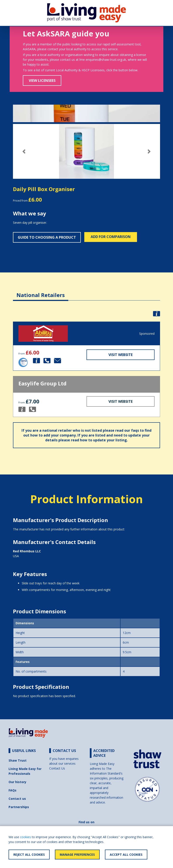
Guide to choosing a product (47, 237)
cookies (25, 837)
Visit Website (121, 355)
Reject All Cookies (29, 855)
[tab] (41, 292)
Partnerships (19, 807)
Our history (17, 782)
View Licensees (42, 81)
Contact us (17, 799)
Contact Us (57, 768)
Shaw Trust (18, 760)
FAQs (13, 790)
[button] (24, 151)
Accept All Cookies (126, 855)
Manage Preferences (77, 855)
